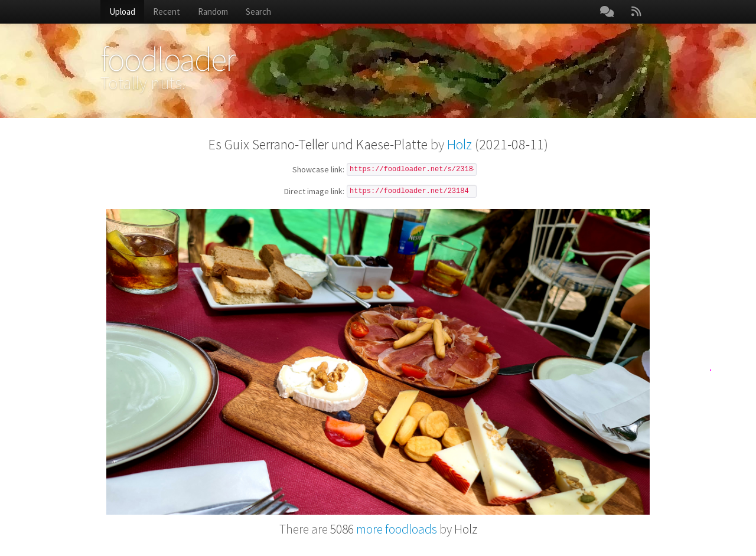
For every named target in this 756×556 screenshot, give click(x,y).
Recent (167, 12)
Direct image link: (314, 192)
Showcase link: (318, 170)
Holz (460, 144)
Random (213, 12)
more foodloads (384, 529)
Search (258, 12)
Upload (122, 12)
